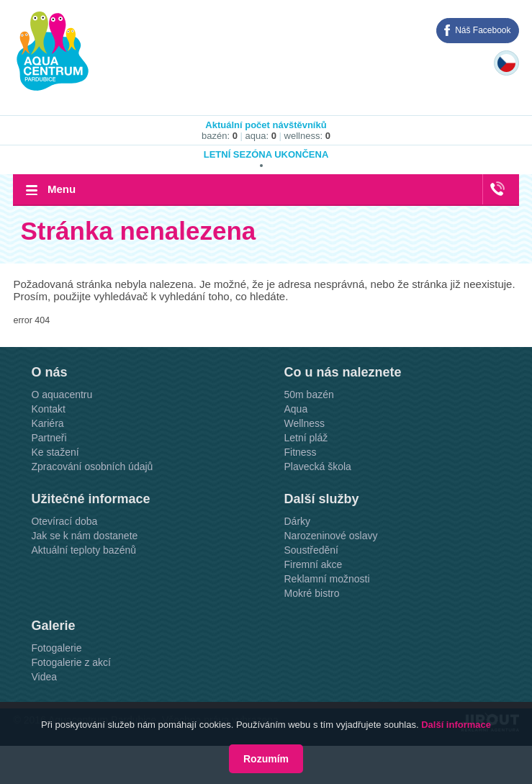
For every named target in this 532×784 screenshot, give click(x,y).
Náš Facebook (483, 30)
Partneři (49, 438)
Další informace (456, 725)
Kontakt (48, 409)
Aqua (296, 409)
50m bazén (308, 395)
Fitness (300, 452)
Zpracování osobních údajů (92, 467)
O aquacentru (62, 395)
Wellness (304, 423)
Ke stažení (55, 452)
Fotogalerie (56, 648)
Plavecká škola (317, 467)
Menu (62, 189)
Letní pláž (306, 438)
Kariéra (47, 423)
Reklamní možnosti (326, 579)
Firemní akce (313, 564)
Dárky (297, 521)
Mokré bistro (311, 593)
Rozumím (266, 759)
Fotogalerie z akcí (71, 662)
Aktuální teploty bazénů (84, 550)
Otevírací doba (64, 521)
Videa (44, 677)
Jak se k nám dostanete (84, 536)
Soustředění (311, 550)
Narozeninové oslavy (330, 536)
